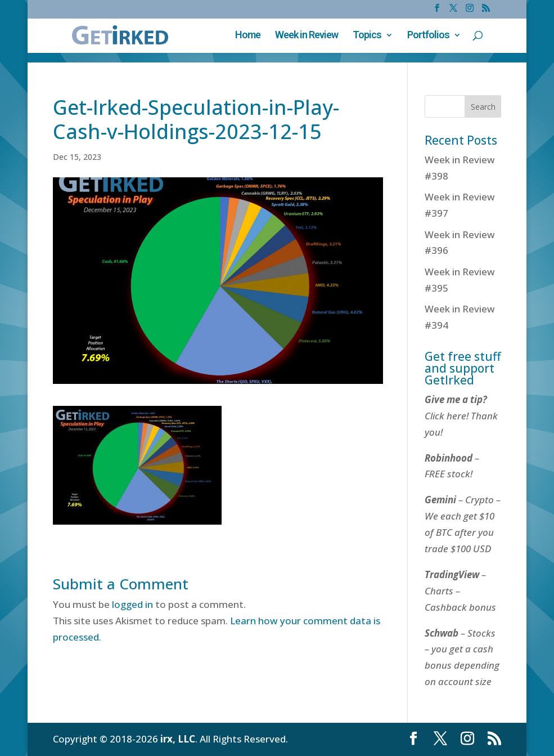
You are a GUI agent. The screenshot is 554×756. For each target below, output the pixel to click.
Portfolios (428, 36)
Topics (367, 36)
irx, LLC (178, 739)
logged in (132, 604)
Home (248, 36)
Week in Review (307, 36)
